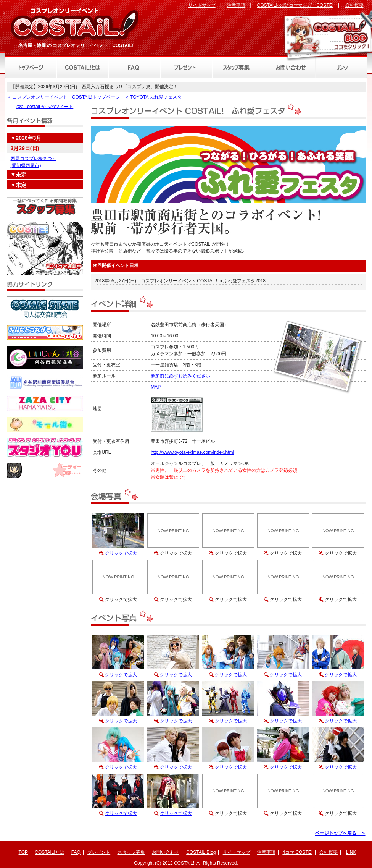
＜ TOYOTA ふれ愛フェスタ (153, 97)
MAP (156, 387)
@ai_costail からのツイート (45, 107)
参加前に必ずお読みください (180, 376)
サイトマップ (202, 5)
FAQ (76, 852)
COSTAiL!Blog (201, 852)
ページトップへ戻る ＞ (340, 833)
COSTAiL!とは (49, 852)
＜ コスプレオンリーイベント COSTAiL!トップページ (63, 97)
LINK (351, 852)
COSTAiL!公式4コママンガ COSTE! (295, 5)
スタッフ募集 (131, 852)
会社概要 (354, 5)
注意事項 (236, 5)
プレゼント (99, 852)
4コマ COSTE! (297, 852)
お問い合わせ (166, 852)
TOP (23, 852)
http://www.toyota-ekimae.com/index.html (192, 452)
